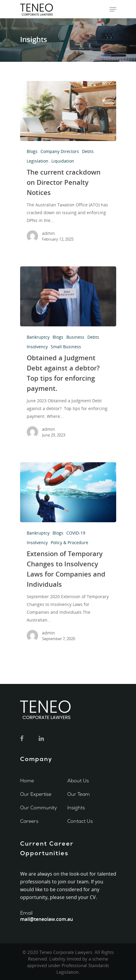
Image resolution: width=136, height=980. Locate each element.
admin (48, 233)
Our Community (39, 808)
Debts (88, 151)
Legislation (38, 161)
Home (27, 781)
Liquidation (63, 161)
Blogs (32, 151)
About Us (78, 781)
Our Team (79, 794)
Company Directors (60, 151)
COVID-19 (76, 533)
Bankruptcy (38, 337)
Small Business (66, 347)
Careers (29, 821)
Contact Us (80, 821)
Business (75, 337)
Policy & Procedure (70, 542)
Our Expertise (36, 794)
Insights (76, 808)
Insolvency (37, 347)
